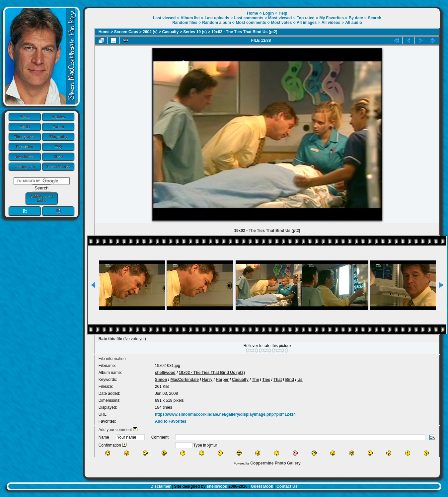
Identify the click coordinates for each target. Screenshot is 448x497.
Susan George (58, 167)
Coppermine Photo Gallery (275, 463)
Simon (161, 380)
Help (283, 13)
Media (25, 127)
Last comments (249, 18)
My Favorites (332, 18)
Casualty (171, 32)
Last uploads (217, 18)
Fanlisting (25, 147)
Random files (185, 23)
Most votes (282, 23)
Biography (58, 137)
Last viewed (164, 18)
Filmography (25, 137)
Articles (58, 117)
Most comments (251, 23)
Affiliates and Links (41, 198)
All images (307, 23)
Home (25, 117)
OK (432, 437)
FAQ (58, 147)
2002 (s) (150, 32)
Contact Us (287, 486)
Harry (207, 380)
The (255, 380)
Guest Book (262, 486)
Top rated (306, 18)
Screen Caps (126, 32)
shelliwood (165, 373)
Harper (222, 380)
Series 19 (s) (195, 32)
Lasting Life (25, 167)
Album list (190, 18)
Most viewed (280, 18)
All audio (354, 23)
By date (356, 18)
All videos (331, 23)
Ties (266, 380)
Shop (58, 157)
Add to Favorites (171, 421)
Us (300, 380)
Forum (58, 127)
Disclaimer (161, 486)
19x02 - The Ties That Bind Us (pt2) (244, 32)
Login (268, 13)
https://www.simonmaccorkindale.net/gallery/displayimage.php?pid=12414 (225, 414)
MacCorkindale (184, 380)
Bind (290, 380)
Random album (217, 23)
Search (375, 18)
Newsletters (25, 157)
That (278, 380)
